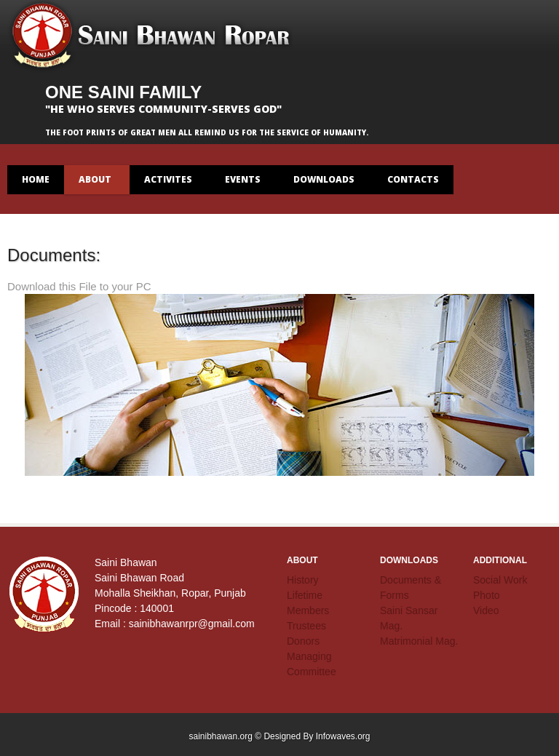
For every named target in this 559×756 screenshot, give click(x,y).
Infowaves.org (343, 736)
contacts (413, 179)
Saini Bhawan (153, 36)
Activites (169, 184)
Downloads (324, 184)
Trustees (306, 626)
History (303, 580)
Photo (487, 595)
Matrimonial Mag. (419, 641)
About (95, 184)
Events (243, 184)
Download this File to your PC (79, 286)
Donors (303, 641)
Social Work (500, 580)
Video (486, 610)
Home (36, 179)
